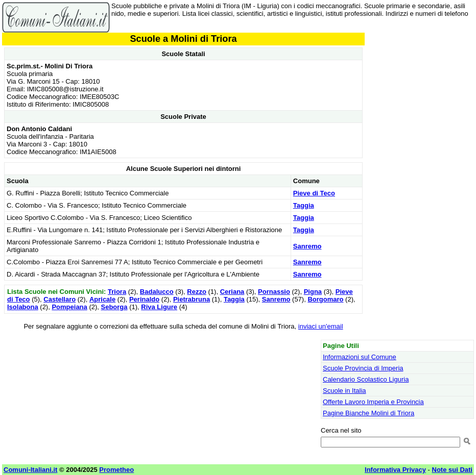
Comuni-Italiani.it (30, 470)
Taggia (304, 205)
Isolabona (23, 307)
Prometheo (116, 470)
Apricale (102, 299)
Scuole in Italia (344, 391)
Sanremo (307, 246)
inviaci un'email (321, 326)
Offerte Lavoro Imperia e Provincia (373, 402)
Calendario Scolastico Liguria (366, 379)
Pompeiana (69, 307)
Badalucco (157, 292)
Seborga (114, 307)
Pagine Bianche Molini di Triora (368, 413)
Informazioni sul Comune (360, 357)
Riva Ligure (159, 307)
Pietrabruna (192, 299)
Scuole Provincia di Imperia (363, 368)
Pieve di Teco (314, 193)
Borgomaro (325, 299)
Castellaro (59, 299)
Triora (117, 292)
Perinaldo (144, 299)
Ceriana (232, 292)
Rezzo (197, 292)
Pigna (313, 292)
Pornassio (274, 292)
